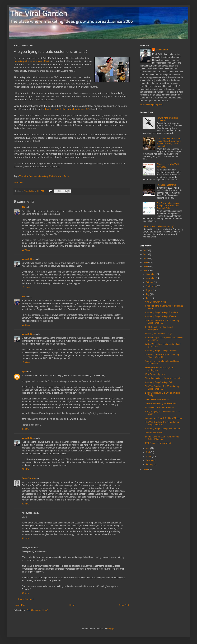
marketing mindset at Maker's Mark (32, 61)
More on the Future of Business (160, 408)
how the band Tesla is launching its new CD (67, 109)
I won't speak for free (166, 185)
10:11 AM (26, 287)
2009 (146, 263)
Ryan (24, 372)
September (151, 286)
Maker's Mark (56, 176)
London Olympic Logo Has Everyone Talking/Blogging (162, 438)
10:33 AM (26, 362)
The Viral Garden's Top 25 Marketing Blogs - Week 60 (162, 388)
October (150, 282)
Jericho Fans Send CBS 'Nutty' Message (164, 418)
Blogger (111, 629)
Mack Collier (28, 259)
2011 (146, 254)
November (151, 278)
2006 (146, 470)
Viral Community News (156, 302)
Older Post (124, 605)
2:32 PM (25, 429)
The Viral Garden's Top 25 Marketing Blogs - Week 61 (162, 356)
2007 (146, 271)
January (150, 464)
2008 (146, 266)
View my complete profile (151, 105)
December (151, 274)
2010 (146, 259)
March (149, 456)
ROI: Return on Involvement (158, 443)
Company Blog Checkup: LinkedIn (161, 351)
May (148, 448)
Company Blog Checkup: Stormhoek (162, 312)
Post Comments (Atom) (37, 610)
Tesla (67, 176)
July (148, 294)
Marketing (43, 176)
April (148, 452)
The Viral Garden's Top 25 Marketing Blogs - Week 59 (162, 423)
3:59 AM (25, 593)
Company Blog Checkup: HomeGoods (163, 429)
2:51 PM (25, 469)
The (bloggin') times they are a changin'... (164, 378)
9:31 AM (25, 538)
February (150, 460)
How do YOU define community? (159, 226)
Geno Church (28, 478)
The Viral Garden (28, 176)
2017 (146, 250)
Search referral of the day (157, 399)
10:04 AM (26, 250)
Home (72, 605)
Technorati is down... (155, 433)
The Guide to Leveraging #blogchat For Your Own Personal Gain (168, 206)
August (149, 290)
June (148, 298)
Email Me (19, 183)
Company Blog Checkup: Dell (159, 382)
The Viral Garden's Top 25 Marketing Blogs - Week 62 (162, 322)
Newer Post (20, 605)
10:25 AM (26, 325)
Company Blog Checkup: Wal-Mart (161, 316)
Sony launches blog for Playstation (161, 403)
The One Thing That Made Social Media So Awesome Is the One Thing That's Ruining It (169, 142)
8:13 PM (25, 504)
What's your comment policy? (159, 333)
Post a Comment (26, 599)
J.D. (24, 207)
